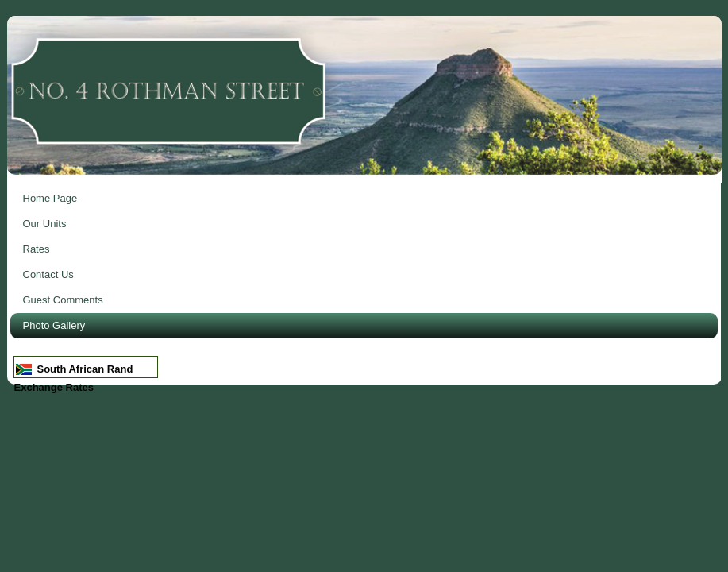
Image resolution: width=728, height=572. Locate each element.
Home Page (50, 198)
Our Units (45, 224)
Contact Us (48, 274)
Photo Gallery (54, 325)
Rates (37, 249)
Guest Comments (63, 300)
